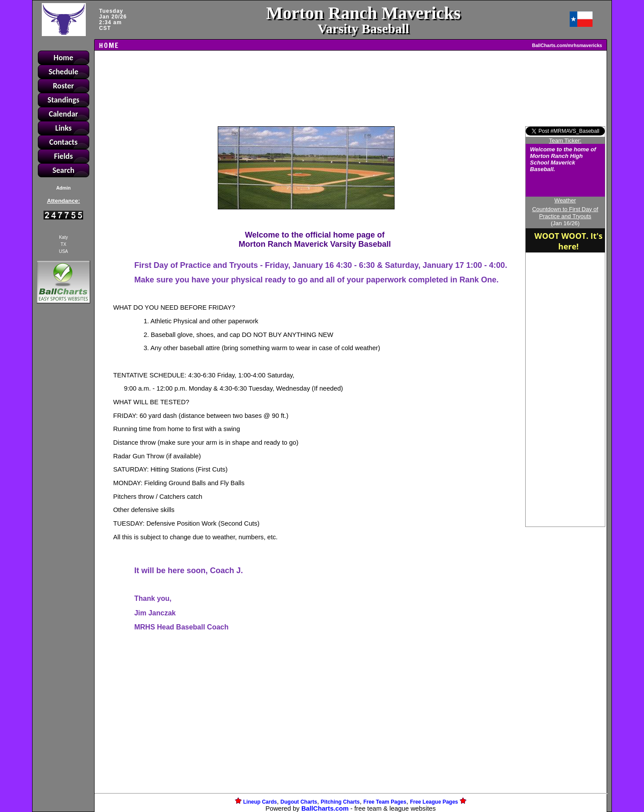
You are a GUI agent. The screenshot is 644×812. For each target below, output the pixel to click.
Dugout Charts (299, 802)
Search (63, 170)
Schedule (63, 72)
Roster (63, 86)
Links (64, 128)
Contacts (64, 142)
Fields (64, 156)
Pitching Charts (340, 802)
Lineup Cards (260, 802)
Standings (64, 100)
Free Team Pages (385, 802)
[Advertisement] (63, 457)
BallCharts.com (325, 808)
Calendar (64, 114)
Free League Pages (434, 802)
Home (64, 58)
